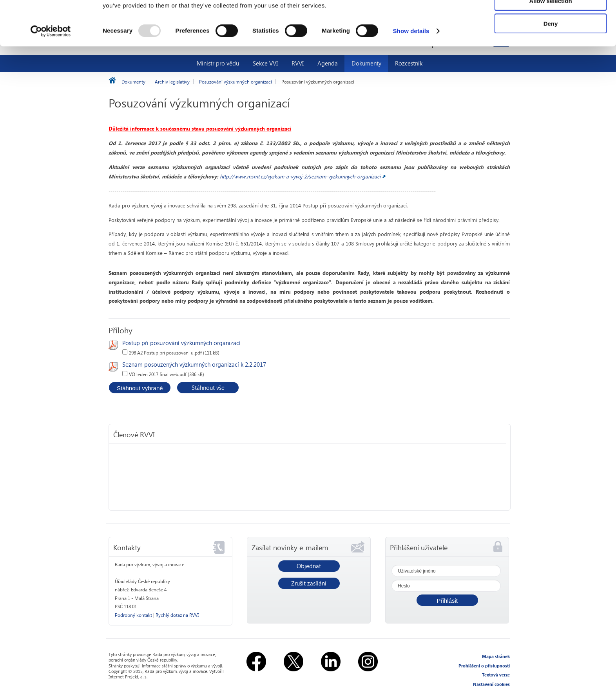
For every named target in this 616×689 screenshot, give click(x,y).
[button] (447, 600)
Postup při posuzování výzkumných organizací (181, 343)
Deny (551, 65)
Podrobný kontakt (133, 615)
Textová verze (496, 675)
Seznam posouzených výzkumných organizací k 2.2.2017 (194, 364)
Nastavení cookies (491, 684)
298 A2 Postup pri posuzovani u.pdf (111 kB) (174, 353)
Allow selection (550, 43)
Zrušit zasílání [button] (309, 583)
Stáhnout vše (208, 387)
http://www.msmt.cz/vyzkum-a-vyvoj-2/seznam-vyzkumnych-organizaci (300, 176)
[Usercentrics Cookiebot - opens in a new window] (51, 73)
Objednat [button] (309, 566)
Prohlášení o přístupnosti (484, 666)
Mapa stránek (496, 656)
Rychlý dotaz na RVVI (177, 615)
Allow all (551, 19)
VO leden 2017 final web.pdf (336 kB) (167, 374)
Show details (411, 73)
